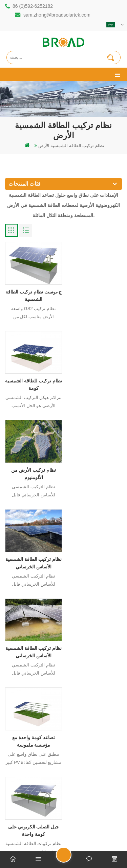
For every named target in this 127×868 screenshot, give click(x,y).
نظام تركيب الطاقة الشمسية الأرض (71, 146)
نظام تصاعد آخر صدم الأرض (94, 557)
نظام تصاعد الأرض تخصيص (33, 641)
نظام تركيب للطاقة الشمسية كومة (94, 294)
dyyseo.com (64, 838)
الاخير (94, 690)
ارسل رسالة (71, 858)
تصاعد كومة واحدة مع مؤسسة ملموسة (94, 469)
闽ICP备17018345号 (85, 831)
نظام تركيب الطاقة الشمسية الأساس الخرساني (94, 382)
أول (33, 690)
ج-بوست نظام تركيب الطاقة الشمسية (33, 294)
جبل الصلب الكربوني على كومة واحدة (33, 557)
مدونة (86, 838)
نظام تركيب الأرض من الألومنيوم (33, 382)
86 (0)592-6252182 (33, 6)
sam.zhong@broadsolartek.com (57, 15)
